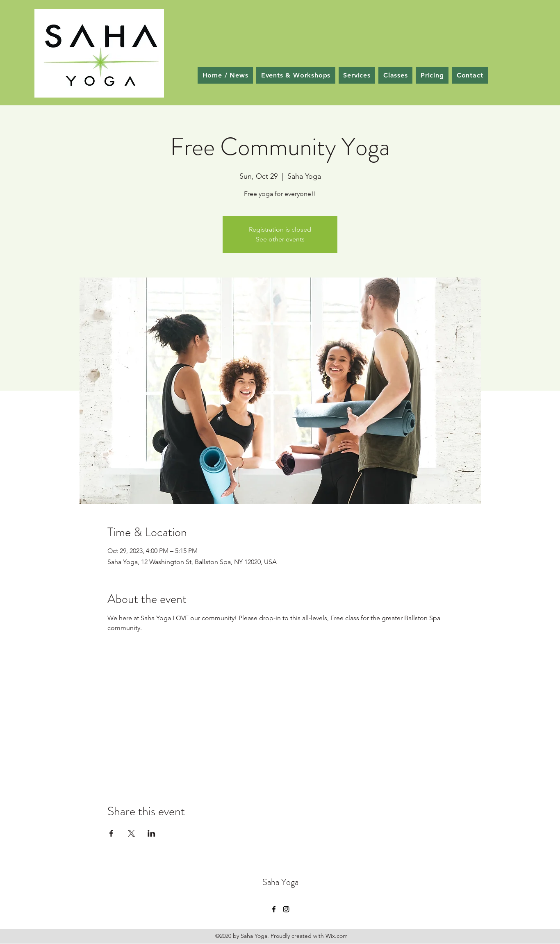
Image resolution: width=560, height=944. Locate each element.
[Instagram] (286, 909)
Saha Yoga (280, 882)
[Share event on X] (131, 833)
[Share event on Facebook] (111, 833)
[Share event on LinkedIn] (151, 833)
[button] (395, 75)
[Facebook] (274, 909)
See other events (280, 239)
